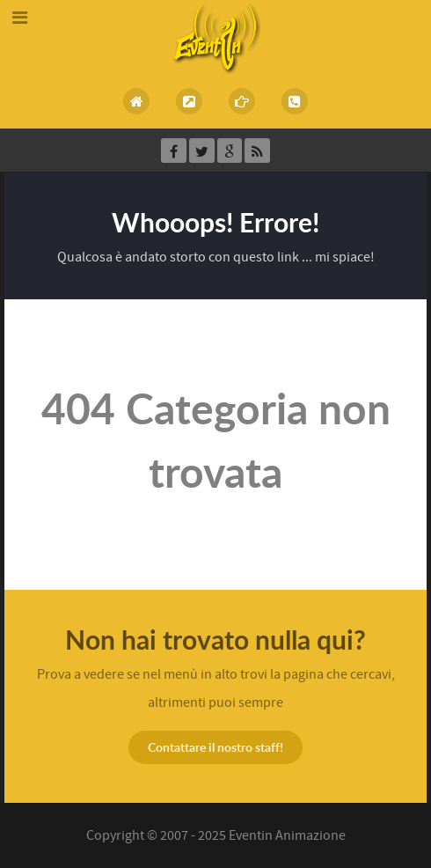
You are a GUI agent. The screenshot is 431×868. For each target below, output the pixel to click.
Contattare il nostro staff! (215, 747)
